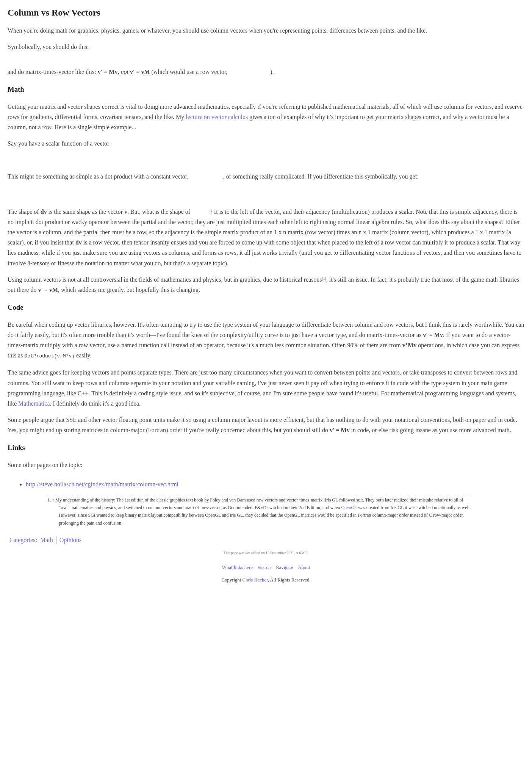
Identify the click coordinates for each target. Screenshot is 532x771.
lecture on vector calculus (217, 117)
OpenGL (349, 507)
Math (47, 540)
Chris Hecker (255, 580)
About (304, 567)
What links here (237, 567)
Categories (22, 540)
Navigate (284, 567)
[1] (324, 278)
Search (264, 567)
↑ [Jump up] (53, 500)
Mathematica (34, 403)
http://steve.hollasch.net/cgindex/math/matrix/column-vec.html (102, 484)
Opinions (71, 540)
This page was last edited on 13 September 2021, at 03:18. (266, 552)
